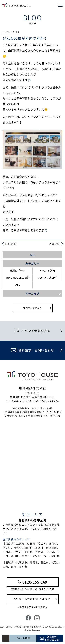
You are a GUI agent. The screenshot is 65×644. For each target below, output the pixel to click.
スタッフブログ (47, 278)
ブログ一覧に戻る (32, 308)
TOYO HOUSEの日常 (18, 278)
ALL (33, 255)
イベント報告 (47, 271)
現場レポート (18, 271)
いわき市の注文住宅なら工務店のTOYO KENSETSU (33, 627)
